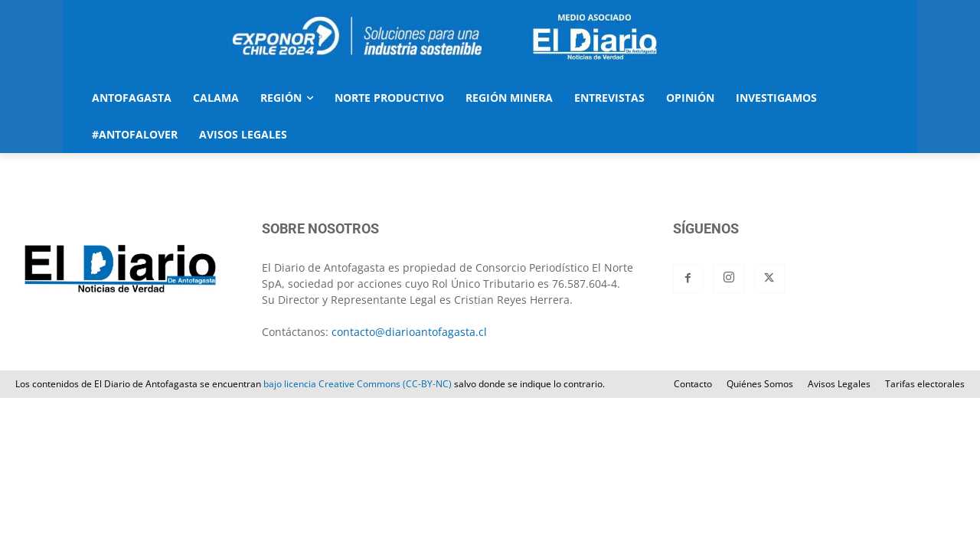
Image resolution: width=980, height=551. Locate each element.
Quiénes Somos (760, 384)
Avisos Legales (839, 384)
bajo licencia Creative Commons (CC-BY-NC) (358, 384)
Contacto (693, 384)
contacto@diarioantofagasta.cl (409, 332)
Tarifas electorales (925, 384)
